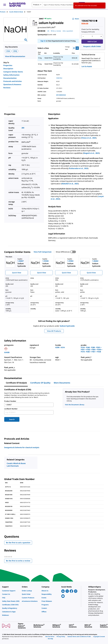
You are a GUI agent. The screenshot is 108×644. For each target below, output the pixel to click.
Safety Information (11, 75)
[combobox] (58, 5)
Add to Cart (92, 42)
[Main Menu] (5, 5)
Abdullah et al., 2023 (70, 184)
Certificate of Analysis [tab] (16, 383)
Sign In (43, 41)
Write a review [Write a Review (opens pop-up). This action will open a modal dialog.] (56, 31)
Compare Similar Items (13, 72)
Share (76, 19)
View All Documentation (15, 56)
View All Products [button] (54, 331)
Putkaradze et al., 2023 (78, 168)
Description (8, 69)
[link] (11, 591)
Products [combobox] (36, 5)
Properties (8, 65)
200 (23, 128)
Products (3, 12)
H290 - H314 (60, 347)
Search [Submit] (12, 419)
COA (8, 51)
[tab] (5, 12)
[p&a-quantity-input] (92, 36)
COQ (15, 51)
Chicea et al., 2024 (89, 138)
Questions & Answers (12, 84)
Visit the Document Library (75, 405)
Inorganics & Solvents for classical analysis (22, 447)
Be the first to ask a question (18, 543)
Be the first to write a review (19, 561)
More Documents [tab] (62, 383)
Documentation (10, 78)
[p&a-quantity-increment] (101, 36)
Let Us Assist (87, 66)
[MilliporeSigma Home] (17, 5)
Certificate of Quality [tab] (40, 383)
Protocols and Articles (13, 81)
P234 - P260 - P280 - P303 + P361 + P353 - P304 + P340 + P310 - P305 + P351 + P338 (92, 350)
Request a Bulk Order (92, 46)
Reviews (7, 88)
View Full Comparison (43, 252)
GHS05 (7, 352)
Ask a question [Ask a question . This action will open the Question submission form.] (68, 31)
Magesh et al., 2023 (91, 153)
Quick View (17, 273)
